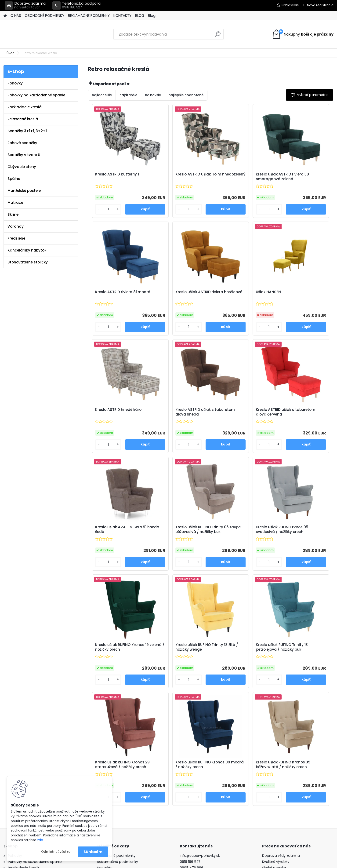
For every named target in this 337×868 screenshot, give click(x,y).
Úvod (11, 53)
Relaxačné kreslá (23, 119)
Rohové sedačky (22, 143)
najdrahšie (128, 95)
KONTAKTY (122, 16)
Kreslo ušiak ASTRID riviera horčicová (117, 294)
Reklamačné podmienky (118, 756)
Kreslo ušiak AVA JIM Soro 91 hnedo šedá (178, 413)
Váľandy (16, 226)
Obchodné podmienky (116, 750)
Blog (152, 16)
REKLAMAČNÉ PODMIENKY (89, 16)
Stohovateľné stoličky (28, 262)
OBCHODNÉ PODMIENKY (45, 16)
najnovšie (153, 95)
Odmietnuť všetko (56, 852)
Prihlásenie (290, 5)
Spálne (14, 179)
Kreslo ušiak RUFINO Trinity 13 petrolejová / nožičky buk (240, 535)
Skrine (13, 214)
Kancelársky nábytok (27, 250)
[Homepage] (5, 16)
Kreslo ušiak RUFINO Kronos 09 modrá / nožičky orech (179, 656)
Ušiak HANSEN (167, 292)
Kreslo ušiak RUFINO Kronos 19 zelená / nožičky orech (118, 535)
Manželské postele (24, 191)
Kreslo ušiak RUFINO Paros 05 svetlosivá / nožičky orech (300, 414)
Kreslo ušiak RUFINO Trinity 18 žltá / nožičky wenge (178, 535)
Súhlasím (93, 852)
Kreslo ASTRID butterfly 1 (115, 174)
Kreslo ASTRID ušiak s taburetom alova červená (117, 413)
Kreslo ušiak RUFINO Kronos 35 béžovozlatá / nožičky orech (240, 657)
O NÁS (16, 16)
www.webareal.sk (188, 863)
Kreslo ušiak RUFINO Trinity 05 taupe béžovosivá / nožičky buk (239, 414)
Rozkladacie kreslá (25, 107)
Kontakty (105, 762)
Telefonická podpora (76, 5)
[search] (218, 36)
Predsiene (16, 238)
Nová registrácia (320, 5)
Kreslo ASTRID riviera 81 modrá (298, 177)
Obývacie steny (22, 167)
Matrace (15, 202)
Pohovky (15, 83)
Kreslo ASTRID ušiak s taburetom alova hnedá (299, 294)
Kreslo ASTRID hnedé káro (239, 292)
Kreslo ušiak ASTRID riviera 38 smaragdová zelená (239, 177)
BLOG (140, 16)
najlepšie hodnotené (186, 95)
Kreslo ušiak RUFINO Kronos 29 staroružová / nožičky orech (301, 536)
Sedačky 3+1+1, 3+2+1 (27, 131)
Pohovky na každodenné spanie (36, 95)
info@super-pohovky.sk (200, 750)
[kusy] (102, 209)
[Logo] (36, 34)
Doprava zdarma (25, 5)
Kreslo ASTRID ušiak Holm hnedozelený (177, 177)
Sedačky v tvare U (24, 155)
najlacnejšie (102, 95)
